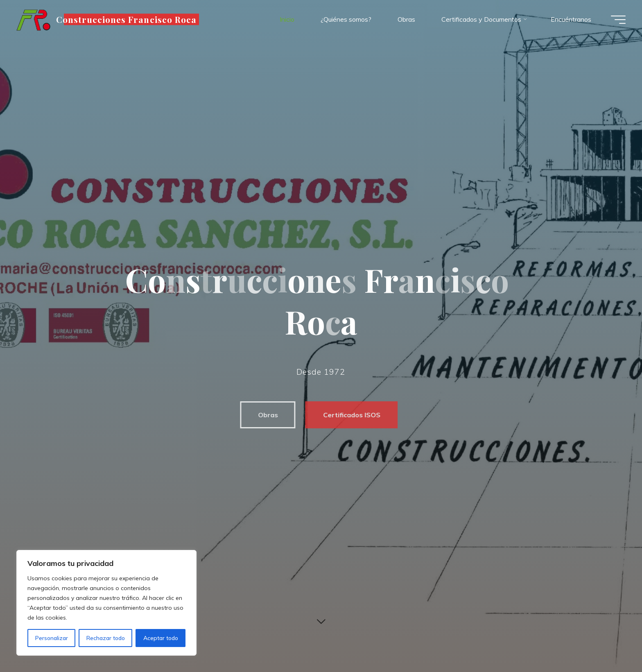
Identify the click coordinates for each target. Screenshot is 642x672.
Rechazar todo (106, 638)
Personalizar (52, 638)
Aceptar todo (161, 638)
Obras (264, 415)
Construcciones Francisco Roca (126, 19)
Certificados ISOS (348, 415)
